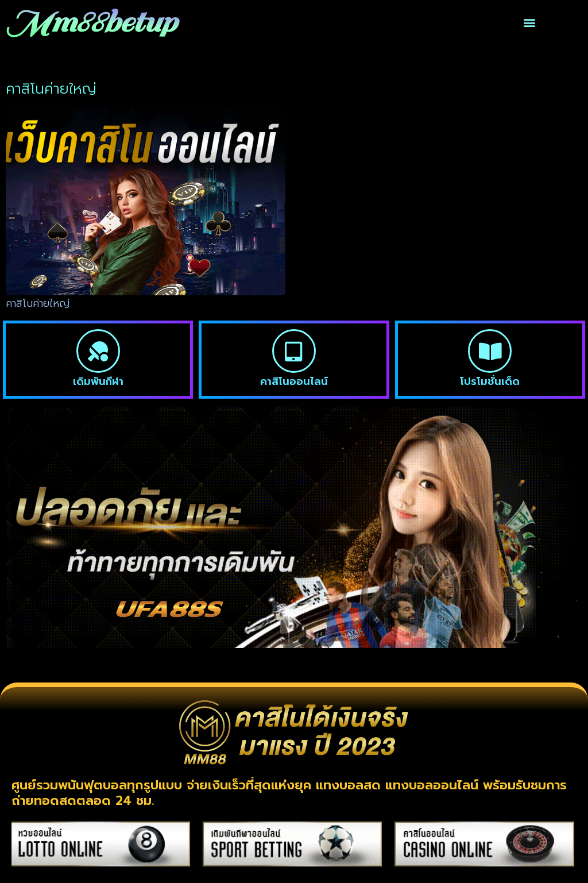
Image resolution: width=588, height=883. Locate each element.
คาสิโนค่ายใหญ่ (38, 303)
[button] (529, 23)
